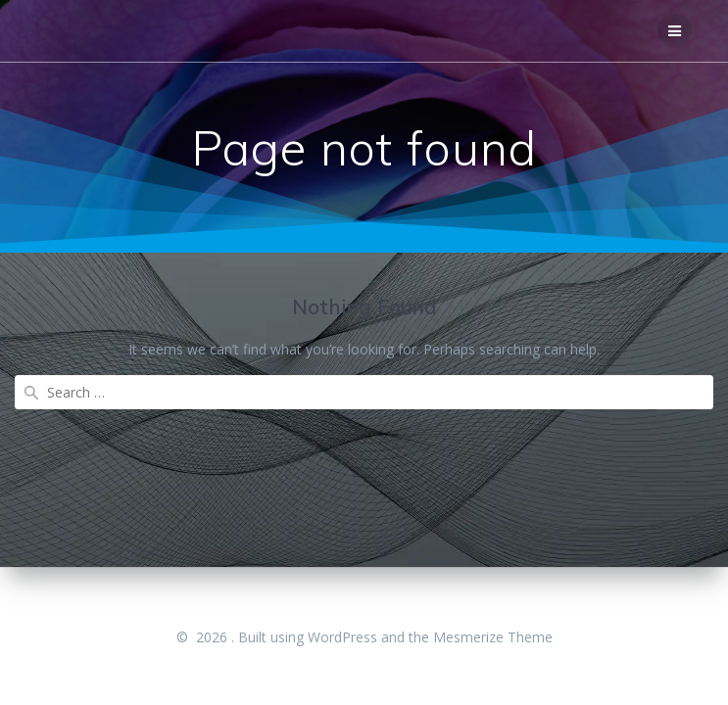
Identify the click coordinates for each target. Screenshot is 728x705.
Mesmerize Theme (493, 637)
